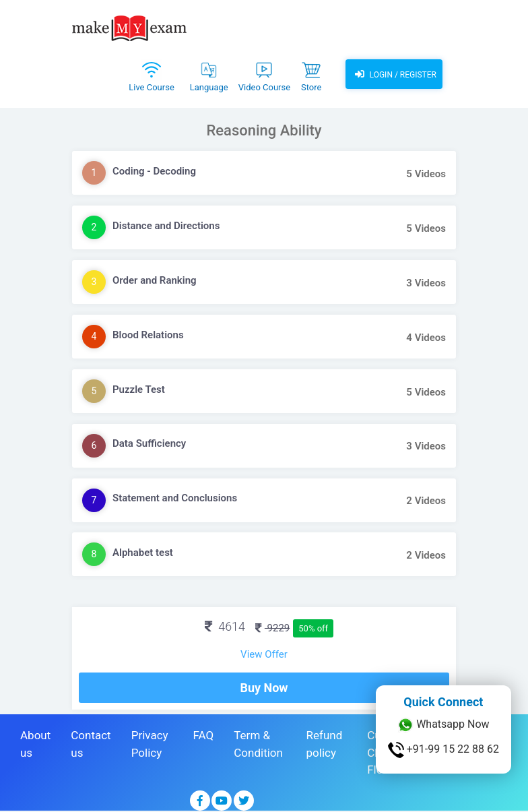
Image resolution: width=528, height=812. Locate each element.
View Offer (264, 654)
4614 (225, 626)
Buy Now (264, 688)
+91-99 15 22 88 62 (443, 750)
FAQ (204, 735)
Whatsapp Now (443, 725)
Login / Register (394, 74)
